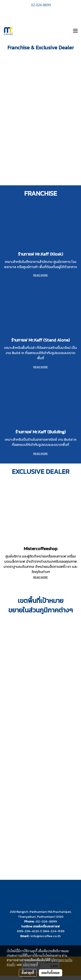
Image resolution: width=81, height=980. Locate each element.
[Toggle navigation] (75, 31)
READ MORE (40, 367)
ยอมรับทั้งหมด (51, 973)
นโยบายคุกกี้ (30, 964)
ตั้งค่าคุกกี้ (28, 973)
